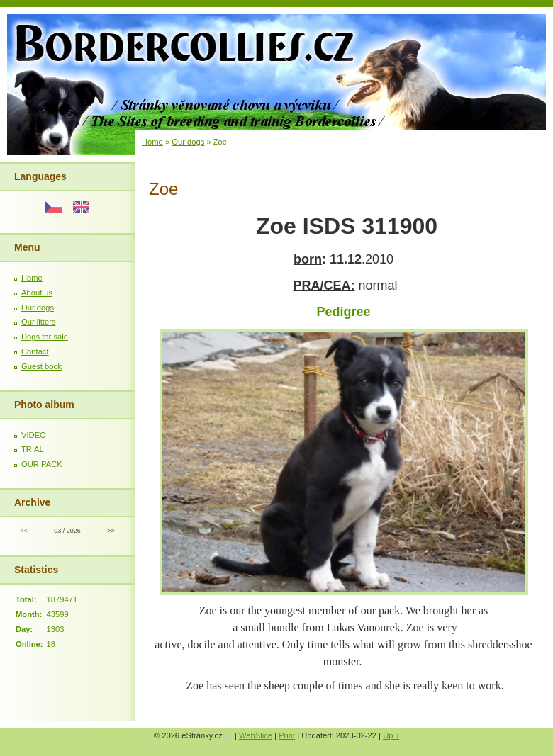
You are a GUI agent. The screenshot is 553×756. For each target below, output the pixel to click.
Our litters (39, 322)
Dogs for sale (45, 337)
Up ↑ (391, 735)
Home (32, 278)
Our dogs (38, 308)
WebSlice (256, 735)
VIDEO (34, 435)
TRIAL (33, 449)
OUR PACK (42, 464)
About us (37, 293)
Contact (35, 351)
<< (23, 531)
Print (287, 735)
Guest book (41, 366)
